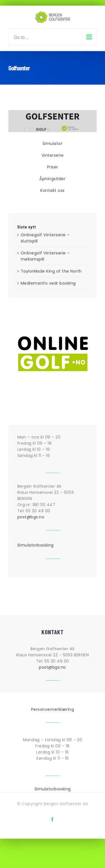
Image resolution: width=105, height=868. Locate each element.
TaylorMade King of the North (51, 271)
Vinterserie (53, 155)
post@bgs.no (31, 517)
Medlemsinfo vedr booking (48, 283)
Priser (53, 167)
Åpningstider (53, 179)
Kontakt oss (53, 190)
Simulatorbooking (36, 545)
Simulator (53, 144)
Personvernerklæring (53, 709)
